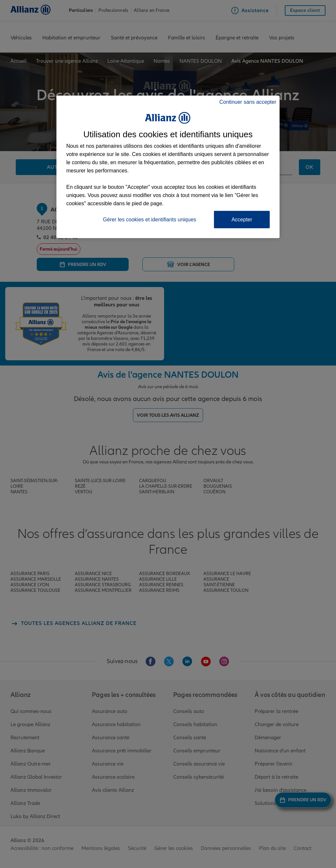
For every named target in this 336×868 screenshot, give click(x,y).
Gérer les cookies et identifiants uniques (150, 220)
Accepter (242, 220)
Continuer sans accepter (248, 102)
